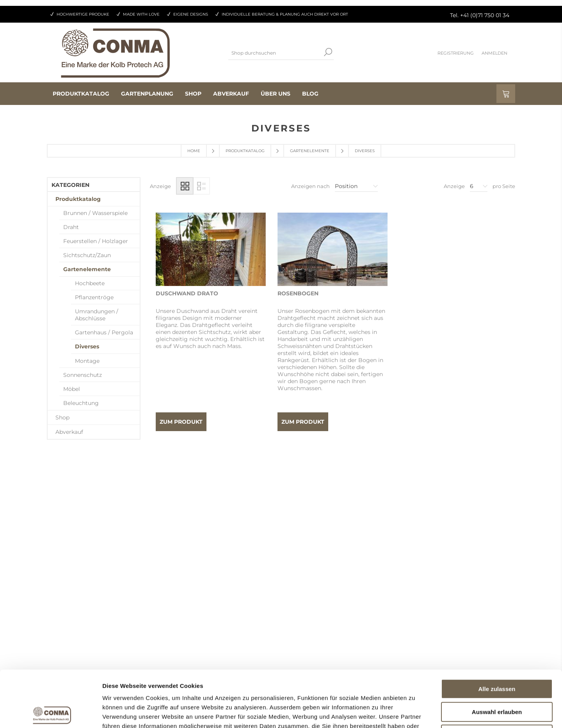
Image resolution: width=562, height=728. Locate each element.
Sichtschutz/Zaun (87, 255)
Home (194, 151)
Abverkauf (69, 432)
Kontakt (300, 593)
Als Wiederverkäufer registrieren (216, 593)
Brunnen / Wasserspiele (95, 213)
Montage (87, 361)
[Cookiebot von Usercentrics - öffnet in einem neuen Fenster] (51, 713)
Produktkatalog (245, 151)
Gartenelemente (310, 151)
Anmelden (494, 53)
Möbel (72, 389)
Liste (201, 186)
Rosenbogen (298, 293)
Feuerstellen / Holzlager (96, 241)
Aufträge (184, 607)
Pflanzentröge (94, 297)
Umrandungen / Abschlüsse (97, 315)
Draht (71, 227)
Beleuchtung (81, 403)
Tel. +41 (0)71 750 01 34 (480, 15)
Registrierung (456, 53)
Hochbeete (90, 283)
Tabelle (185, 186)
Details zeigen (415, 713)
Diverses (87, 346)
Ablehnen (497, 678)
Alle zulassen (497, 633)
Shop (62, 417)
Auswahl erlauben (497, 656)
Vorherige (315, 479)
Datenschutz (306, 607)
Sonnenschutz (83, 375)
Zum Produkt (181, 422)
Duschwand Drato (187, 293)
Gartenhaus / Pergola (104, 332)
